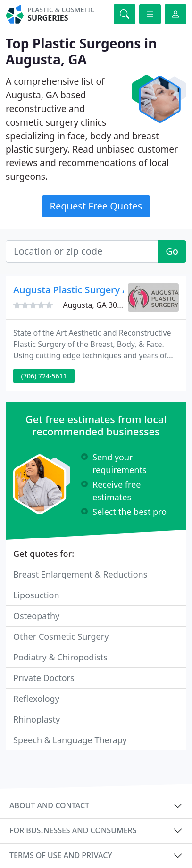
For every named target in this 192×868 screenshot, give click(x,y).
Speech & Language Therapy (70, 740)
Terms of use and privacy (61, 855)
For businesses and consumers (73, 830)
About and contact (49, 805)
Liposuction (36, 595)
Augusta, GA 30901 (96, 305)
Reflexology (36, 699)
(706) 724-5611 (44, 376)
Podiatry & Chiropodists (60, 657)
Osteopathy (36, 616)
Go (172, 251)
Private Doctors (44, 678)
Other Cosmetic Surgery (61, 636)
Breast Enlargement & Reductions (80, 574)
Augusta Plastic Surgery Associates (92, 290)
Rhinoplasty (37, 719)
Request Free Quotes (96, 206)
